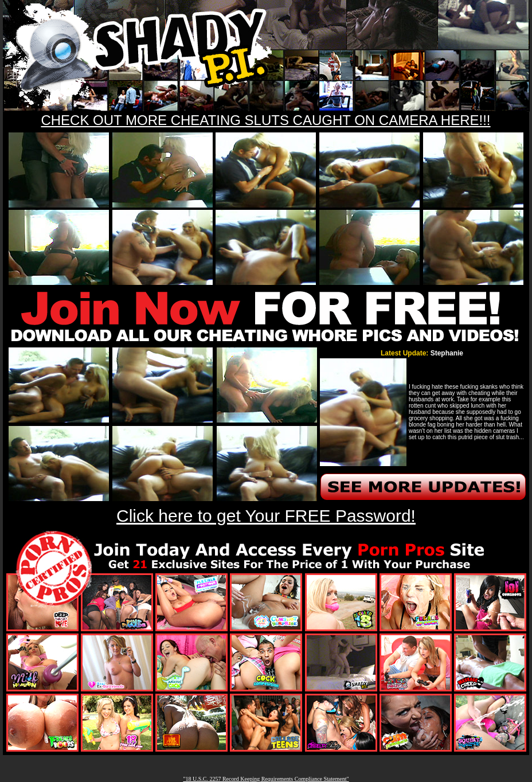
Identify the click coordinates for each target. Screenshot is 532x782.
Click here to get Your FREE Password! (266, 516)
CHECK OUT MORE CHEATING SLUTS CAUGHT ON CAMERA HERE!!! (265, 120)
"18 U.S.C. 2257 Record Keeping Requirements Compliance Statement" (266, 779)
